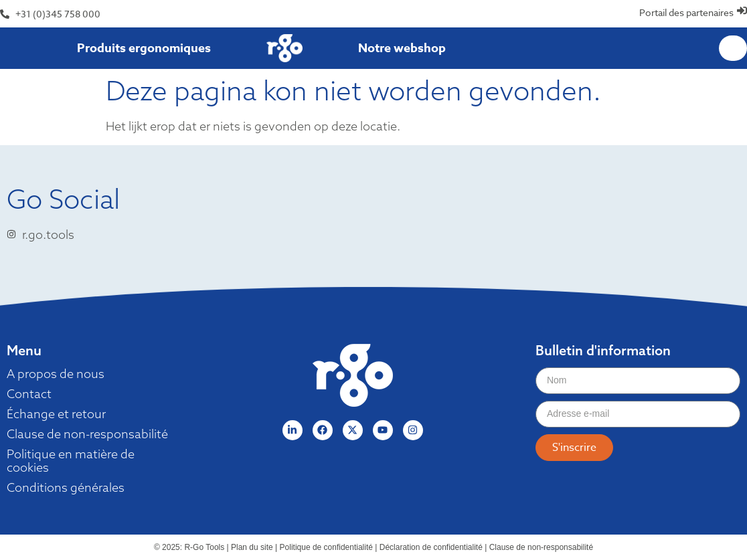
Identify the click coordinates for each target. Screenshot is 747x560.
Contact (29, 394)
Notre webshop (402, 48)
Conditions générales (66, 488)
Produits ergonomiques (144, 48)
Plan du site (252, 547)
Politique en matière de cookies (71, 461)
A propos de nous (56, 374)
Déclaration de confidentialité (431, 547)
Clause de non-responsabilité (87, 434)
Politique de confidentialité (326, 547)
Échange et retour (56, 414)
